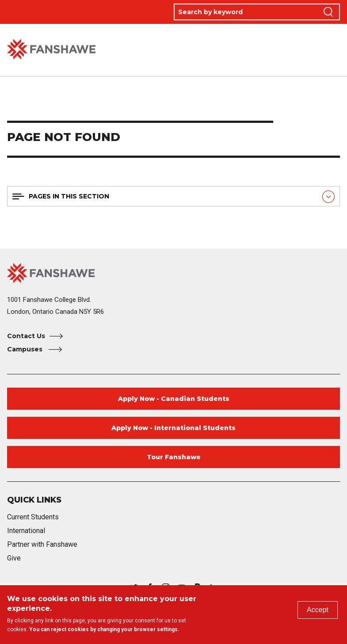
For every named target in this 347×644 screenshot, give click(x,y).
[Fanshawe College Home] (173, 273)
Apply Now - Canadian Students (174, 399)
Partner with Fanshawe (42, 544)
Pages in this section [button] (69, 196)
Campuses (26, 349)
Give (14, 558)
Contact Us (26, 336)
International (26, 531)
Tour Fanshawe (174, 457)
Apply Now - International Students (173, 428)
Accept (318, 610)
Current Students (33, 517)
